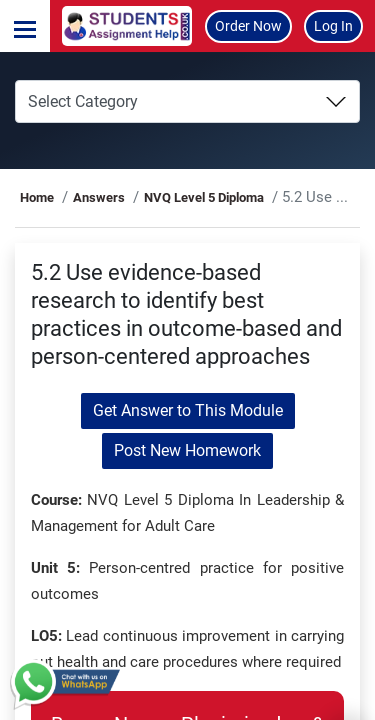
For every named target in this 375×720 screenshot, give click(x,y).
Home (37, 197)
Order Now (248, 26)
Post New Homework (187, 450)
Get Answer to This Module (188, 410)
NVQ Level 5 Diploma (204, 197)
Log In (333, 26)
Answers (99, 197)
